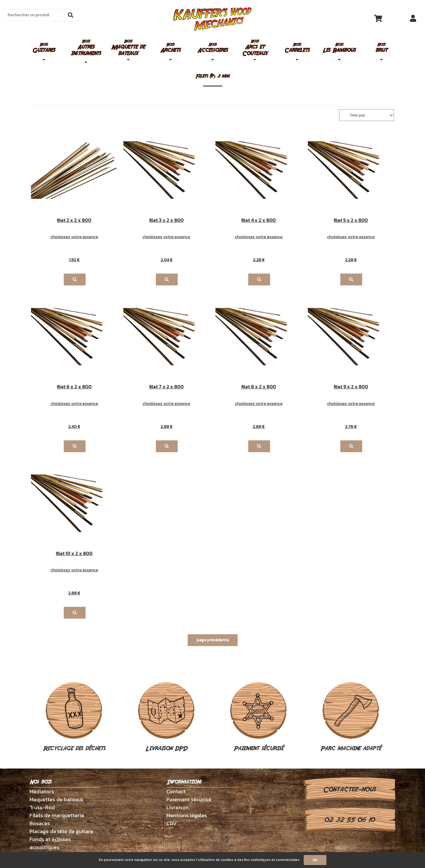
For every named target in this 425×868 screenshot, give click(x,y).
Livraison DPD (166, 717)
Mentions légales (187, 815)
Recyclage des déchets (74, 717)
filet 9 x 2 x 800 (351, 387)
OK (315, 860)
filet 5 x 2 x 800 (351, 221)
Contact (176, 791)
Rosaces (40, 823)
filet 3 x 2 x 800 (166, 221)
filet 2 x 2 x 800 (74, 221)
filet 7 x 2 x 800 (166, 387)
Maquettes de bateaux (57, 799)
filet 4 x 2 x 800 (259, 221)
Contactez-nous (349, 789)
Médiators (42, 791)
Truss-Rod (42, 807)
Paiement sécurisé (259, 717)
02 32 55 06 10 (349, 820)
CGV (172, 823)
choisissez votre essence (74, 237)
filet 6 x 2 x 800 (74, 387)
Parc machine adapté (351, 717)
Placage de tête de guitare (61, 831)
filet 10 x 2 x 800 (74, 554)
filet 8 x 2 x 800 (259, 387)
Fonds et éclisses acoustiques (50, 843)
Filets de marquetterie (57, 815)
